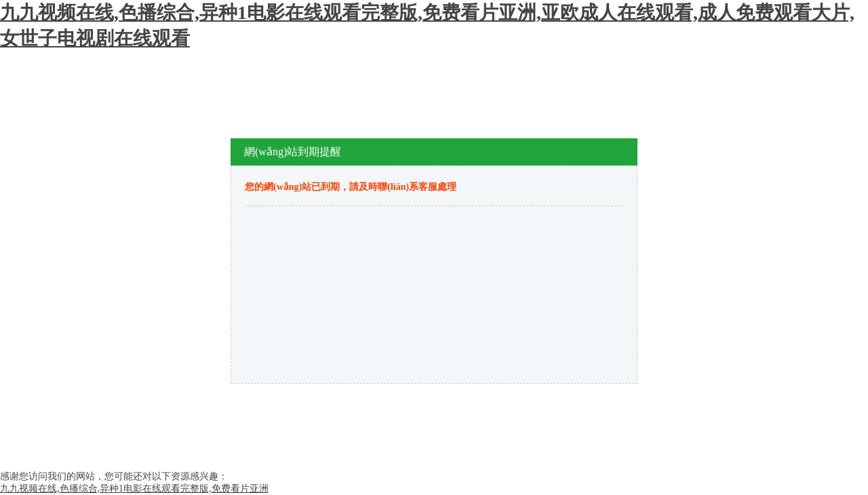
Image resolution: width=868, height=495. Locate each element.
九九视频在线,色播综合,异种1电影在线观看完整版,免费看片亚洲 (134, 489)
